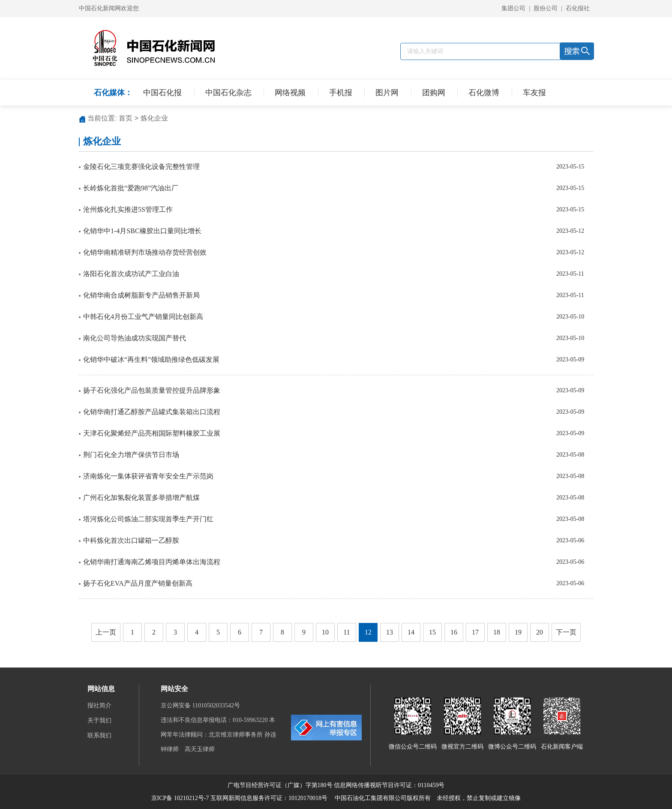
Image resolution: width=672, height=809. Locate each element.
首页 (126, 118)
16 (454, 632)
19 (518, 632)
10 (325, 632)
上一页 (106, 632)
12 (368, 632)
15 (432, 632)
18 (497, 632)
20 (540, 632)
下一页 (566, 632)
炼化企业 (154, 118)
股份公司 (546, 8)
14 (411, 632)
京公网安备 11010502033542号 (201, 705)
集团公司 (513, 8)
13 (390, 632)
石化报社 (578, 8)
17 (475, 632)
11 (346, 632)
